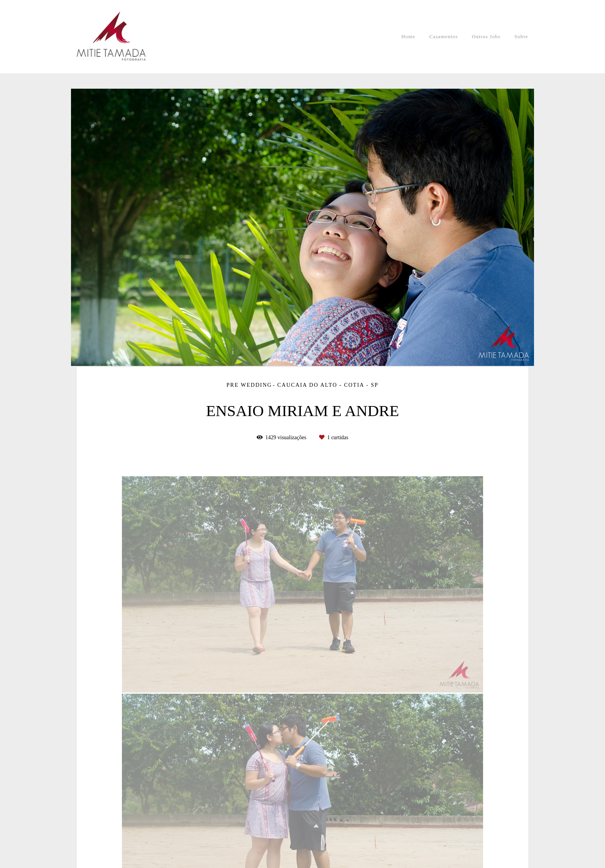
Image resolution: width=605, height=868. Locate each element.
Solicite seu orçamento (484, 564)
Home (408, 36)
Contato (135, 838)
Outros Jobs (486, 36)
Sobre (521, 36)
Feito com (302, 862)
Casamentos (444, 36)
